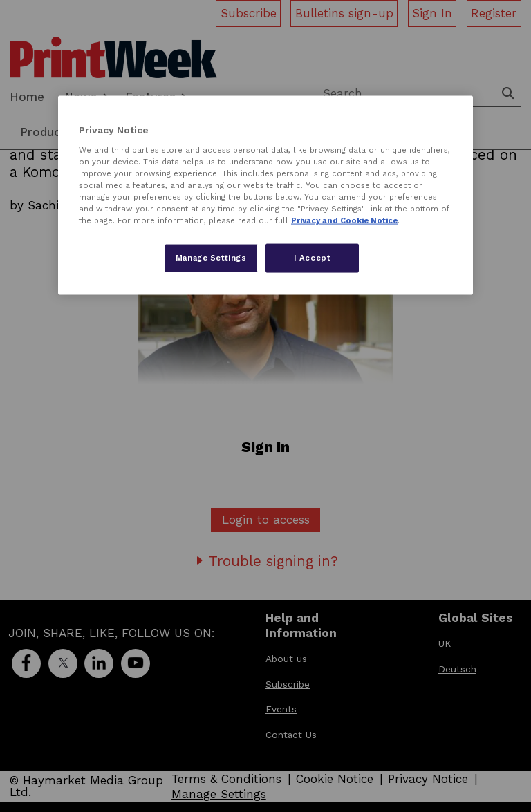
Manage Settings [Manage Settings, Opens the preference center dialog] (211, 258)
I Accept (313, 258)
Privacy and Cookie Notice (344, 220)
